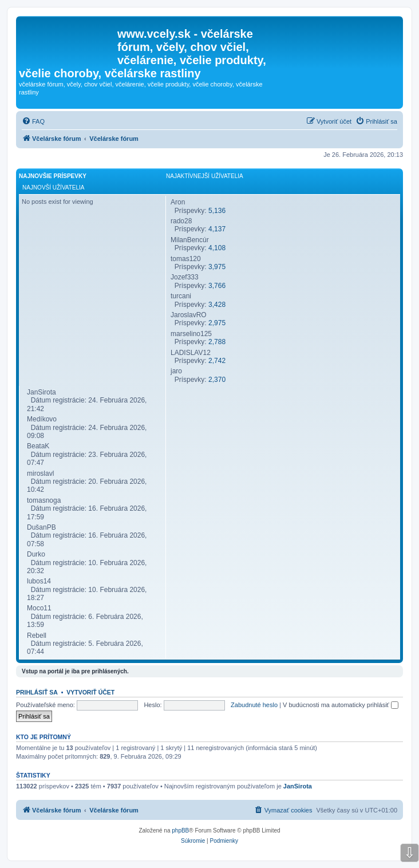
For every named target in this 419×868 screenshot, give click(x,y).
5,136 (217, 211)
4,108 (217, 248)
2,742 (217, 361)
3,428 (217, 305)
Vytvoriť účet (90, 692)
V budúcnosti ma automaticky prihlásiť (341, 705)
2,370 (217, 380)
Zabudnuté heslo (254, 705)
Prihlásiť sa (37, 692)
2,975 (217, 323)
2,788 (217, 342)
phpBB (180, 830)
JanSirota (298, 786)
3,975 (217, 267)
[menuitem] (33, 121)
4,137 (217, 229)
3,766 (217, 286)
